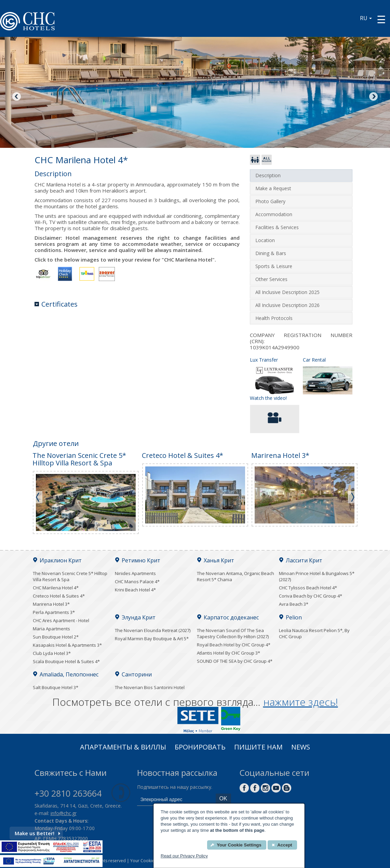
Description (268, 175)
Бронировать (200, 748)
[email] (175, 800)
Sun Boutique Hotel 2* (56, 637)
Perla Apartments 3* (54, 612)
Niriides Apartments (135, 573)
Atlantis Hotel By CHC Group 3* (228, 653)
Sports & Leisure (274, 266)
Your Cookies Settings (151, 861)
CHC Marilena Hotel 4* (56, 588)
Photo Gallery (270, 201)
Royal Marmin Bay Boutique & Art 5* (152, 639)
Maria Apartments (51, 629)
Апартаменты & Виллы (123, 748)
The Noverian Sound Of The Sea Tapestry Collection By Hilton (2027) (233, 633)
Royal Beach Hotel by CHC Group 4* (234, 645)
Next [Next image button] (373, 97)
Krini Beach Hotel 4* (135, 590)
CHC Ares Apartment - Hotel (61, 620)
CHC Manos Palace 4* (137, 582)
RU (366, 18)
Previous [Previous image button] (17, 97)
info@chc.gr (64, 813)
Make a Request (273, 188)
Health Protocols (274, 318)
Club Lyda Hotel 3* (52, 653)
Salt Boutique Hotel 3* (56, 687)
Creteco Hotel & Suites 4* (59, 596)
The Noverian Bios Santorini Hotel (150, 687)
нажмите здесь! (301, 702)
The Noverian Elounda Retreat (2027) (153, 630)
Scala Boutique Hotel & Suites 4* (66, 661)
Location (265, 240)
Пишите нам (258, 748)
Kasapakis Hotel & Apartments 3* (67, 645)
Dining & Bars (271, 253)
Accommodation (274, 214)
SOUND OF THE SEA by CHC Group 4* (235, 661)
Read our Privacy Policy (184, 856)
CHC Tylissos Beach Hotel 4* (308, 588)
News (301, 748)
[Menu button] (381, 19)
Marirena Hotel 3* (51, 604)
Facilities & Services (277, 227)
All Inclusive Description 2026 (287, 305)
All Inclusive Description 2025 (287, 292)
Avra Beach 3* (294, 604)
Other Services (271, 279)
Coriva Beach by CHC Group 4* (311, 596)
